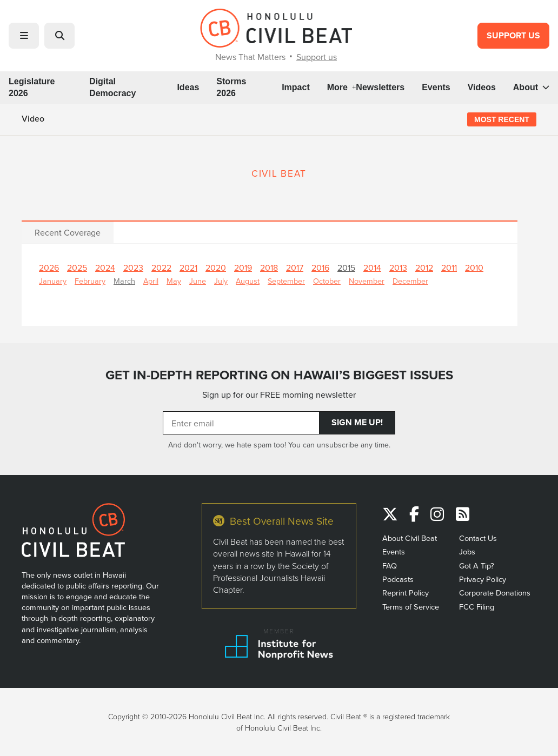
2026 (49, 267)
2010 (474, 267)
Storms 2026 (231, 87)
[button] (24, 36)
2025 (77, 267)
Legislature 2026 (32, 87)
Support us (317, 57)
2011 (449, 267)
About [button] (531, 87)
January (53, 281)
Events (436, 87)
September (286, 281)
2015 (346, 267)
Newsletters (380, 87)
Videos (482, 87)
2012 (424, 267)
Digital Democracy (112, 87)
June (198, 281)
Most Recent (502, 119)
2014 (372, 267)
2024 (105, 267)
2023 (133, 267)
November (367, 281)
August (248, 281)
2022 (161, 267)
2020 (216, 267)
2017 (295, 267)
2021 (188, 267)
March (124, 281)
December (410, 281)
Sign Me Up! (357, 422)
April (151, 281)
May (174, 281)
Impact (296, 87)
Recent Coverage (68, 232)
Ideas (188, 87)
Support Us (513, 35)
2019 (243, 267)
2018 (269, 267)
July (221, 281)
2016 (320, 267)
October (327, 281)
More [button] (342, 87)
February (90, 281)
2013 (398, 267)
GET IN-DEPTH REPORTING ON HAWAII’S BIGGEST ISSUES (279, 375)
